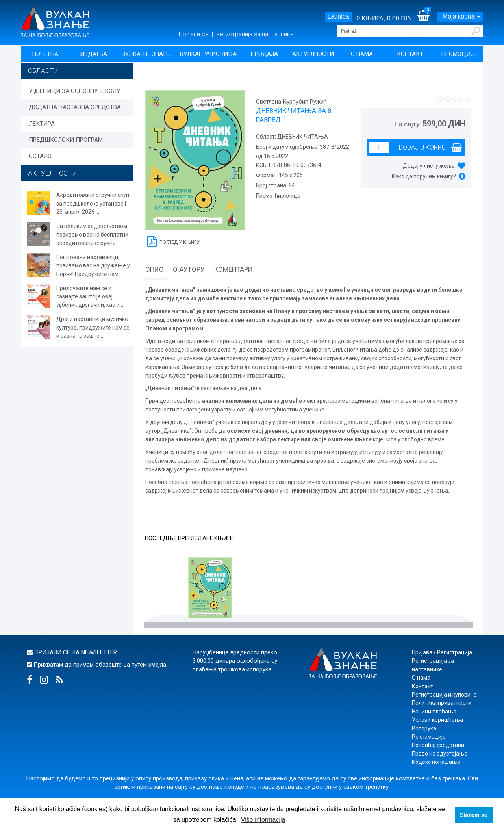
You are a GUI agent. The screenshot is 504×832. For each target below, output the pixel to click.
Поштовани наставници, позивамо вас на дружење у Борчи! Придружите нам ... (93, 266)
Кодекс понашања (436, 762)
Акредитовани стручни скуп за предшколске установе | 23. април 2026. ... (93, 203)
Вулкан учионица (208, 54)
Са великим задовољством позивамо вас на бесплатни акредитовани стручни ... (92, 234)
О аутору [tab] (189, 269)
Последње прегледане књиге (189, 538)
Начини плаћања (434, 712)
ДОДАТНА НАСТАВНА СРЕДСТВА (75, 107)
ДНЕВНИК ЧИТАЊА (302, 137)
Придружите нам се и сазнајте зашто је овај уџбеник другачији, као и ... (90, 297)
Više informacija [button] (263, 820)
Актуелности (313, 54)
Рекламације (429, 737)
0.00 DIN (399, 18)
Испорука (424, 728)
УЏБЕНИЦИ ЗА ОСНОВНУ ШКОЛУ (74, 91)
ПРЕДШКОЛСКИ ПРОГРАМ (66, 140)
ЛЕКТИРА (42, 124)
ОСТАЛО (40, 156)
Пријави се (195, 34)
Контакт (410, 54)
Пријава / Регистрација (442, 652)
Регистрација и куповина (444, 695)
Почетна (45, 54)
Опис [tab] (154, 269)
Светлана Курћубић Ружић (291, 102)
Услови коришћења (437, 720)
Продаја (264, 54)
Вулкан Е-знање (147, 54)
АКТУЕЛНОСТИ (53, 173)
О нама (362, 54)
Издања (94, 54)
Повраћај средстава (438, 745)
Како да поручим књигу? (424, 176)
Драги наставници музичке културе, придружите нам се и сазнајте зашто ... (93, 327)
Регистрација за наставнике (255, 34)
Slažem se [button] (474, 815)
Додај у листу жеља (429, 166)
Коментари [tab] (233, 269)
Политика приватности (442, 703)
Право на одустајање (440, 754)
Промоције (459, 54)
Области (44, 70)
